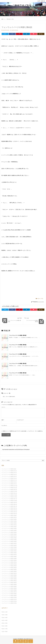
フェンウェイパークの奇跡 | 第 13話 (9, 491)
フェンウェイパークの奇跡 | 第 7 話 (9, 480)
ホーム (4, 19)
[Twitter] (5, 34)
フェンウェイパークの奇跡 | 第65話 (18, 335)
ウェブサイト (4, 425)
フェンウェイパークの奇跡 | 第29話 (9, 521)
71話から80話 (4, 631)
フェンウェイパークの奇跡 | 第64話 (18, 354)
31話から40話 (4, 620)
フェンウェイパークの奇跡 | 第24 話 (9, 512)
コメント (3, 407)
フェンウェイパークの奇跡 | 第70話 (9, 597)
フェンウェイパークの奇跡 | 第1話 (9, 469)
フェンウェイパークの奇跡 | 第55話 (9, 570)
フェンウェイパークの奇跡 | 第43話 (9, 547)
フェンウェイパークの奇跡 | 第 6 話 (9, 478)
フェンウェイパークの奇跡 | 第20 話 (9, 504)
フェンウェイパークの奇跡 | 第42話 (9, 545)
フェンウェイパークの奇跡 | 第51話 (9, 562)
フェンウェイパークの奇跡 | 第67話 (9, 592)
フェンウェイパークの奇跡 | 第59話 (9, 577)
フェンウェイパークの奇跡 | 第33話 (9, 529)
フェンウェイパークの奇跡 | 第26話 (9, 516)
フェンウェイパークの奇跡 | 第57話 (9, 573)
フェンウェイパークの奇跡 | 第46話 (9, 553)
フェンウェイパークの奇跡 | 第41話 (9, 543)
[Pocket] (34, 34)
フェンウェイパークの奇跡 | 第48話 (9, 557)
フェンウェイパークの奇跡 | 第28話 (9, 519)
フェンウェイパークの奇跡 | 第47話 (9, 555)
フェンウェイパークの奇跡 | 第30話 (9, 523)
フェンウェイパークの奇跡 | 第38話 (9, 538)
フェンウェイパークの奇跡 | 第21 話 (9, 506)
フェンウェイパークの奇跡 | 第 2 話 (9, 471)
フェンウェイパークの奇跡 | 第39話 (9, 540)
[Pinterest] (19, 34)
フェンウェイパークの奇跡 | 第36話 (9, 534)
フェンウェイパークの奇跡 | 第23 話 (9, 510)
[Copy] (41, 34)
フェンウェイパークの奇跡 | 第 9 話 (9, 484)
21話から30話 (4, 618)
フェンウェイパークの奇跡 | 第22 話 (9, 508)
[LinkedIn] (26, 34)
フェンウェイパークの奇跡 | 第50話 (9, 560)
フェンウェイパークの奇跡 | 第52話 (9, 564)
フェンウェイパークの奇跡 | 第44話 (9, 549)
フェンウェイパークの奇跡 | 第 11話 (9, 488)
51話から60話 (4, 626)
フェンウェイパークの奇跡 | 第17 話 (9, 499)
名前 (3, 420)
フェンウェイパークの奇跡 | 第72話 (9, 601)
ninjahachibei (41, 302)
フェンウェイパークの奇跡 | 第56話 (9, 571)
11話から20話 (4, 615)
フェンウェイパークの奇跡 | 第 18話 (9, 501)
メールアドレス (20, 420)
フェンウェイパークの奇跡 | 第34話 (9, 530)
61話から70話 (11, 19)
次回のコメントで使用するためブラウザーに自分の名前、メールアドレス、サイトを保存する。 (23, 431)
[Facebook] (12, 34)
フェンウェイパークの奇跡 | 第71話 (9, 599)
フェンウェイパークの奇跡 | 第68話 (18, 345)
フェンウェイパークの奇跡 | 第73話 (9, 603)
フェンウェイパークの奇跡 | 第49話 (9, 558)
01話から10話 (4, 612)
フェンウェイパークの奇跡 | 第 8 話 (9, 482)
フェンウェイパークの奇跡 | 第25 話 (9, 514)
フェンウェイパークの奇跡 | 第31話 (9, 525)
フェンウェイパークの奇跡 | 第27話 (9, 517)
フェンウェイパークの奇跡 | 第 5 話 (9, 476)
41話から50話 (4, 623)
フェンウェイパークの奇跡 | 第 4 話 (9, 475)
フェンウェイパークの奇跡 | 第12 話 (9, 489)
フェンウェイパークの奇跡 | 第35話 (9, 532)
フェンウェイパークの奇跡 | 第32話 (9, 527)
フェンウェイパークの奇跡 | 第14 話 (9, 493)
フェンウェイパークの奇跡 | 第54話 (9, 568)
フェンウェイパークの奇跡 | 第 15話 (9, 495)
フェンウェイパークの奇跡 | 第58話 (9, 575)
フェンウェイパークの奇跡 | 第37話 (9, 536)
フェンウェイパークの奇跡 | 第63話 (18, 364)
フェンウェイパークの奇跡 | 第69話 (9, 596)
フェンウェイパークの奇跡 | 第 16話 (9, 497)
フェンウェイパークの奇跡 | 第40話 (9, 542)
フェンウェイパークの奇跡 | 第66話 (9, 590)
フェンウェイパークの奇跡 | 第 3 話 (9, 473)
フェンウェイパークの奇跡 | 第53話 (9, 566)
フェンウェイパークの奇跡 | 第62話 (9, 583)
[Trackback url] (23, 449)
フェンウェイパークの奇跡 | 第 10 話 (9, 486)
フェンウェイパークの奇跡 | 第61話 (18, 373)
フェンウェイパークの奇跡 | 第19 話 (9, 502)
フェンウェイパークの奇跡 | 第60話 (9, 579)
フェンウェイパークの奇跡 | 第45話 (9, 551)
